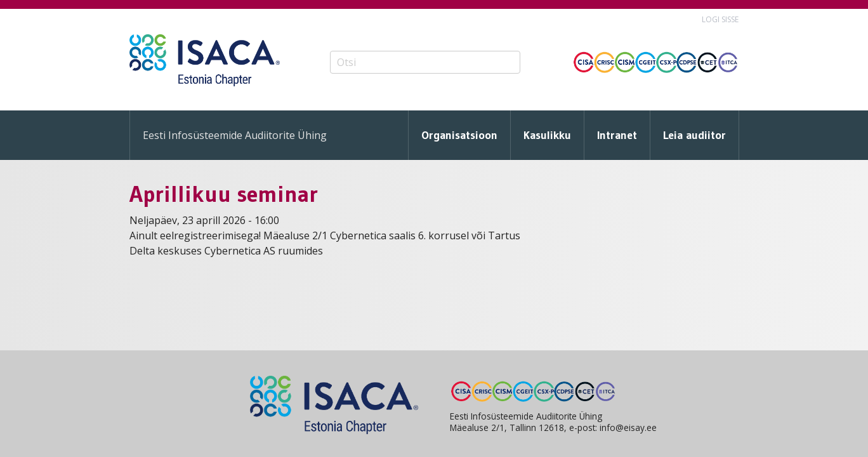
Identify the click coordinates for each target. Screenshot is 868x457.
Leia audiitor (694, 135)
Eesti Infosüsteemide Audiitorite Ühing (235, 135)
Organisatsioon (459, 135)
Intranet (617, 135)
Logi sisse (720, 19)
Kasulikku (547, 135)
